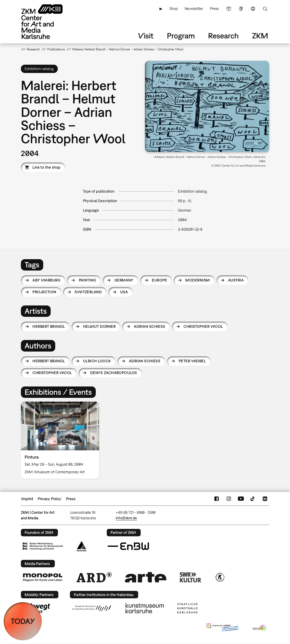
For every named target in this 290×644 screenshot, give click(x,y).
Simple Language (229, 9)
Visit (146, 36)
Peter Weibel (192, 361)
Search (265, 9)
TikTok (253, 499)
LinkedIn (265, 499)
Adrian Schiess (149, 326)
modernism (198, 280)
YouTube (241, 499)
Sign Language (241, 9)
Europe (159, 280)
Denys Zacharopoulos (114, 373)
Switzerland (88, 292)
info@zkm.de (126, 518)
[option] (62, 440)
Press (214, 9)
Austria (236, 280)
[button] (207, 106)
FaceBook (217, 499)
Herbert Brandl (49, 326)
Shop (174, 9)
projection (44, 292)
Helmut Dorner (99, 326)
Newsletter (194, 9)
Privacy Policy (50, 499)
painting (87, 280)
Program (181, 36)
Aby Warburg (46, 280)
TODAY (23, 621)
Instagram (229, 499)
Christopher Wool (203, 326)
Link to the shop (46, 167)
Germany (124, 280)
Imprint (27, 499)
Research (223, 36)
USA (124, 292)
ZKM (260, 36)
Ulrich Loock (97, 361)
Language (253, 9)
